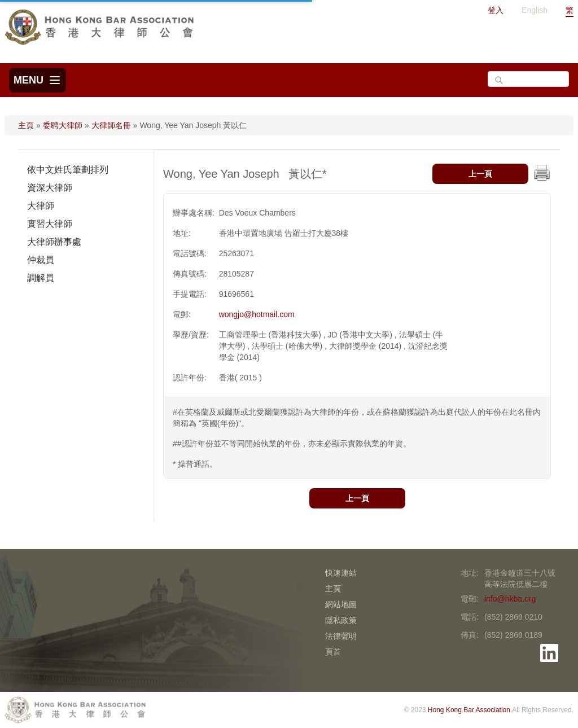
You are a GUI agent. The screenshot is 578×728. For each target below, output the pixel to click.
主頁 (26, 125)
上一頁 (480, 174)
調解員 (41, 278)
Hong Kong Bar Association (469, 710)
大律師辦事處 (54, 242)
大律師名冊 (111, 125)
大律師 (41, 206)
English (535, 10)
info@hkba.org (510, 599)
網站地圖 (341, 604)
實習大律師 (50, 224)
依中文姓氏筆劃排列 (68, 170)
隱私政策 (341, 620)
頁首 (333, 652)
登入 (496, 10)
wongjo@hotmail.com (257, 314)
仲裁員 (41, 260)
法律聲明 (341, 636)
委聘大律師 (63, 125)
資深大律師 (50, 188)
